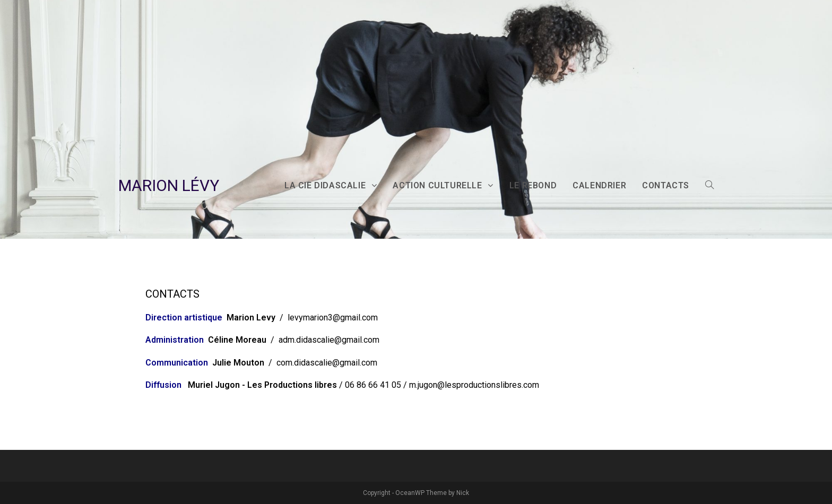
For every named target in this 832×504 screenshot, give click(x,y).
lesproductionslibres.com (492, 385)
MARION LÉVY (169, 185)
